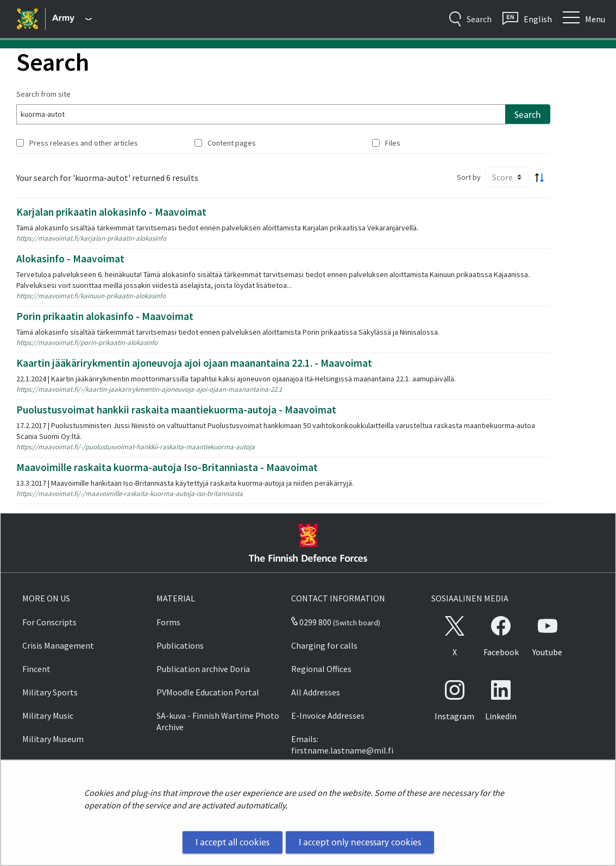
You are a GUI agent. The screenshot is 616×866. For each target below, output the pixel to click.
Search (528, 115)
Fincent (36, 669)
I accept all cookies (232, 842)
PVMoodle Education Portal (208, 692)
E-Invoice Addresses (328, 716)
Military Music (48, 716)
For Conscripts (49, 622)
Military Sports (50, 692)
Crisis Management (58, 645)
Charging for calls (324, 645)
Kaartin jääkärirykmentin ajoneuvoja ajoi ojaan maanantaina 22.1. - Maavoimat (194, 363)
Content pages (232, 143)
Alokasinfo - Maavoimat (70, 259)
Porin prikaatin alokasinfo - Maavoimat (105, 316)
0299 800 (311, 622)
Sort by (469, 177)
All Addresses (316, 692)
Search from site (43, 94)
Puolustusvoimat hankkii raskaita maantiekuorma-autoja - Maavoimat (176, 410)
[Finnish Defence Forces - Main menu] (72, 19)
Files (393, 143)
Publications (180, 645)
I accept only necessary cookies (360, 842)
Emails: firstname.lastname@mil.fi (342, 745)
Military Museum (53, 739)
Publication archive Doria (203, 669)
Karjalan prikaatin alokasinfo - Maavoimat (111, 212)
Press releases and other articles (84, 143)
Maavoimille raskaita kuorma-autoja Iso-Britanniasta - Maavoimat (167, 467)
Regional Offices (321, 669)
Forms (168, 622)
